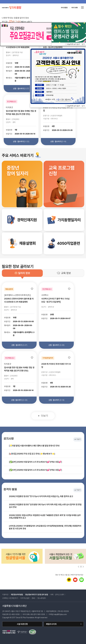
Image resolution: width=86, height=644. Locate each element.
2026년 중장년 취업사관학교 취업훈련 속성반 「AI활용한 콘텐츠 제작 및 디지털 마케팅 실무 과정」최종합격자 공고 (45, 517)
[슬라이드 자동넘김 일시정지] (81, 567)
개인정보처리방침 (17, 595)
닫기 (83, 106)
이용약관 (5, 595)
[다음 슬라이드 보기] (83, 567)
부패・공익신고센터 (57, 595)
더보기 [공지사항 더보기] (78, 439)
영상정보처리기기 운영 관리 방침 (37, 595)
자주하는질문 (25, 598)
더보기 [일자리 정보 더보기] (43, 416)
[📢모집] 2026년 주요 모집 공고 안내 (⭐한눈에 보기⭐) (32, 454)
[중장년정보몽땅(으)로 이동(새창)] (21, 563)
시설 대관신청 (22, 624)
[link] (22, 220)
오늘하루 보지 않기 (74, 106)
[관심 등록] (32, 289)
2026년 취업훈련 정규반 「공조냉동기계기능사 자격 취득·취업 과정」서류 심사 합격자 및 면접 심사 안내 (45, 506)
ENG (34, 598)
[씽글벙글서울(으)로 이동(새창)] (64, 563)
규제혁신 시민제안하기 (10, 598)
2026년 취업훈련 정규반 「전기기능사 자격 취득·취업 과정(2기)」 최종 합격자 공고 (41, 496)
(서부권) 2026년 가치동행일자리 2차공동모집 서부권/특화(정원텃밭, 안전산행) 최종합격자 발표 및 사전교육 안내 (45, 527)
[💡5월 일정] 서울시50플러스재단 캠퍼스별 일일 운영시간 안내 (34, 446)
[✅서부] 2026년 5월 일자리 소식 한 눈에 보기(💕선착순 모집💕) (35, 470)
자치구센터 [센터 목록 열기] (75, 8)
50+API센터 (42, 598)
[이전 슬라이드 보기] (79, 567)
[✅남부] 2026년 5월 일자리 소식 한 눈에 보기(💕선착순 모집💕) (35, 462)
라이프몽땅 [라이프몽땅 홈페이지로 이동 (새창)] (64, 8)
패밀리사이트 (51, 624)
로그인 (14, 22)
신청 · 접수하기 (21, 89)
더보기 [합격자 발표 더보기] (78, 490)
